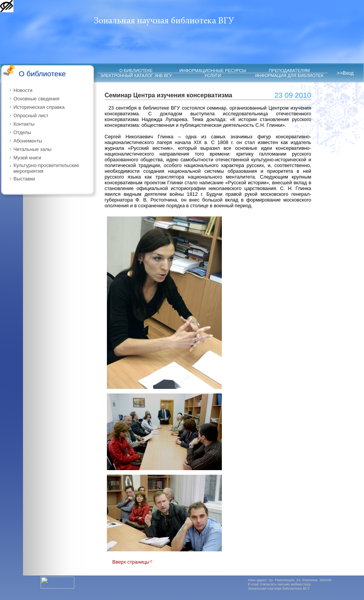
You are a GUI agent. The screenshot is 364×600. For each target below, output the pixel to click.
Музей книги (27, 158)
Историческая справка (39, 107)
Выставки (24, 179)
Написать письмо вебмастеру (286, 584)
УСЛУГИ (212, 75)
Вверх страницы (133, 562)
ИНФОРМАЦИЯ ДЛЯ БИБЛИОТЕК (289, 75)
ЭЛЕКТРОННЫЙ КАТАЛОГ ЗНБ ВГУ (136, 75)
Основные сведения (36, 99)
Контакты (24, 124)
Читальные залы (32, 149)
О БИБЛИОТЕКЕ (136, 70)
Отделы (22, 132)
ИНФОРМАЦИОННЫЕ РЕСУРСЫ (213, 70)
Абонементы (28, 141)
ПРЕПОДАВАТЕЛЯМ (289, 70)
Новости (23, 90)
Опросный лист (31, 116)
